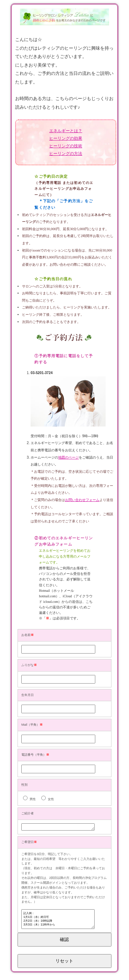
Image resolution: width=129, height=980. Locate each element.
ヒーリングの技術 (66, 146)
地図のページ (68, 457)
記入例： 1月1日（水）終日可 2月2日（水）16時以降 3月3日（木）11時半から (58, 922)
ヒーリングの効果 (66, 138)
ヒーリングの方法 (66, 154)
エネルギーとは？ (66, 131)
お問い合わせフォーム (82, 500)
